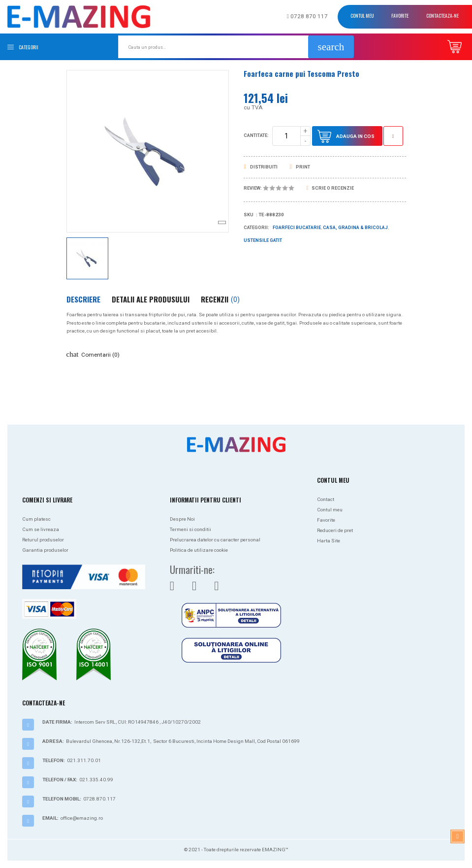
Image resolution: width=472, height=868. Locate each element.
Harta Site (329, 541)
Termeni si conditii (190, 529)
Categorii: (256, 228)
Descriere (83, 299)
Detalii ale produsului (151, 299)
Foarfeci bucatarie (297, 228)
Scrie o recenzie (330, 188)
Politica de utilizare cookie (199, 550)
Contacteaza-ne (442, 16)
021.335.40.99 (96, 780)
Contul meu (362, 16)
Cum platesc (36, 519)
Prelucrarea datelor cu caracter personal (215, 540)
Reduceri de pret (335, 530)
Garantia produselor (45, 550)
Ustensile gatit (263, 240)
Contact (326, 499)
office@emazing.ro (82, 818)
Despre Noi (182, 519)
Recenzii (220, 299)
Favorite (400, 16)
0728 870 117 (307, 16)
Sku (249, 215)
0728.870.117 (99, 799)
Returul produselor (43, 540)
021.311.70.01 (84, 760)
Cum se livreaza (41, 529)
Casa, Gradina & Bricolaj (355, 228)
